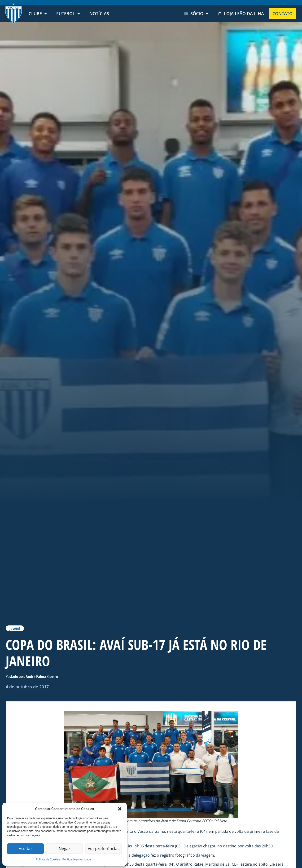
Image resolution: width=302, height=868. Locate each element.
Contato (282, 13)
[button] (120, 809)
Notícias (99, 13)
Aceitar (25, 849)
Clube (38, 13)
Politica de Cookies (48, 859)
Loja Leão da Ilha (241, 13)
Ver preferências (104, 849)
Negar (65, 849)
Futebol (68, 13)
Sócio (196, 13)
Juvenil (15, 628)
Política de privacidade (77, 859)
